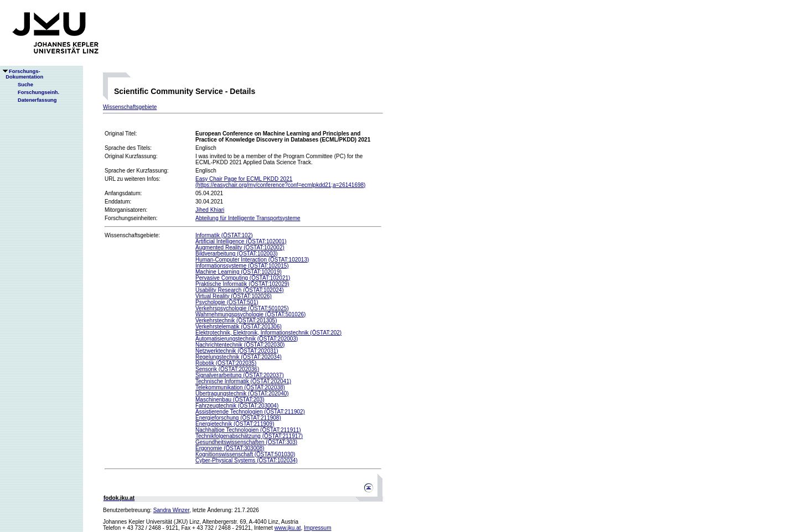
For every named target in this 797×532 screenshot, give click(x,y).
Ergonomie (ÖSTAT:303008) (230, 448)
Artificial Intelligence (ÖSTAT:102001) (241, 241)
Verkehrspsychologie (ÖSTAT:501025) (242, 308)
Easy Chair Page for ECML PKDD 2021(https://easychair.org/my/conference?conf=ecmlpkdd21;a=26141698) (280, 182)
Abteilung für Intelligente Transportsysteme (248, 218)
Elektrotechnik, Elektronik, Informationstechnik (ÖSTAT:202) (268, 333)
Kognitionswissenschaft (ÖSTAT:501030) (245, 454)
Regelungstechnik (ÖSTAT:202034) (239, 357)
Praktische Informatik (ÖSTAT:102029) (242, 284)
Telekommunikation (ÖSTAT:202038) (240, 387)
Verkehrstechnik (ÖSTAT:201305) (236, 320)
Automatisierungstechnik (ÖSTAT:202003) (247, 339)
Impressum (317, 528)
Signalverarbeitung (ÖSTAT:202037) (240, 375)
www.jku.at (288, 528)
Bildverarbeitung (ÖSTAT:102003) (237, 254)
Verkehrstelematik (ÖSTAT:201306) (239, 327)
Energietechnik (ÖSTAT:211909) (235, 424)
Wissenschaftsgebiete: (132, 235)
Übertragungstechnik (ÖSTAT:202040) (242, 393)
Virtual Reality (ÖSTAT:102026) (234, 296)
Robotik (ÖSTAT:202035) (226, 363)
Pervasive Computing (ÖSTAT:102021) (243, 278)
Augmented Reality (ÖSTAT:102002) (240, 247)
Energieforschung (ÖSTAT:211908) (238, 418)
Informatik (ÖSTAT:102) (224, 235)
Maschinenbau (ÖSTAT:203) (230, 400)
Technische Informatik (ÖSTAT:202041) (243, 381)
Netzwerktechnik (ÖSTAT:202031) (237, 351)
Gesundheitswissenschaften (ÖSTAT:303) (246, 442)
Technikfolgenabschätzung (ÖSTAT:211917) (249, 436)
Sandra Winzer (172, 510)
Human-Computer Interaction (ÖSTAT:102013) (252, 260)
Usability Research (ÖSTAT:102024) (240, 290)
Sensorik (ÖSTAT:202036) (227, 369)
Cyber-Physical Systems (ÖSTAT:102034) (247, 460)
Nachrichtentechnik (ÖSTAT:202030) (240, 345)
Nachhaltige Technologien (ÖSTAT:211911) (248, 430)
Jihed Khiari (210, 210)
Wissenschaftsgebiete (130, 107)
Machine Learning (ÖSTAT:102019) (239, 272)
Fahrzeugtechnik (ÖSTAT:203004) (237, 406)
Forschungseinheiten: (131, 218)
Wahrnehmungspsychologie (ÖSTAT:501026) (250, 314)
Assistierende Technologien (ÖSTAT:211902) (250, 412)
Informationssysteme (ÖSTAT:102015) (242, 266)
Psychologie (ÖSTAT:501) (227, 302)
